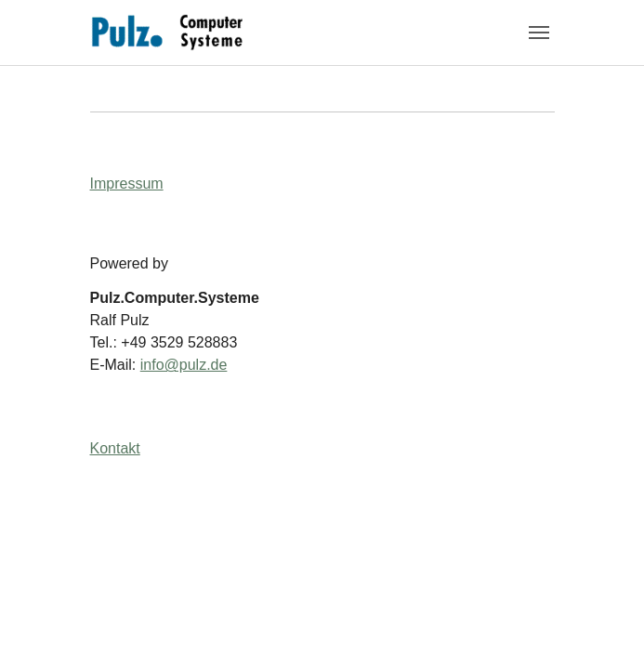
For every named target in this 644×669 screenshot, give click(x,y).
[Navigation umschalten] (539, 33)
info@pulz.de (184, 365)
